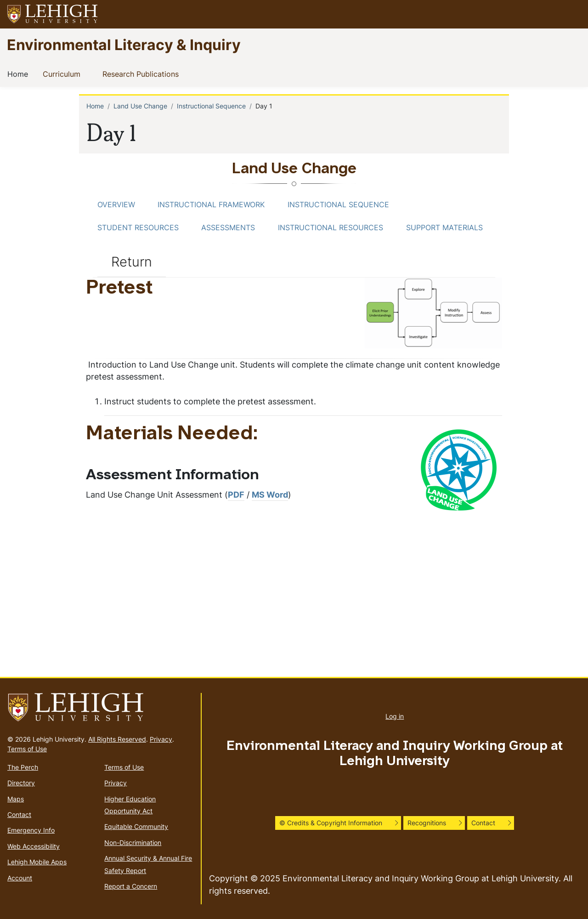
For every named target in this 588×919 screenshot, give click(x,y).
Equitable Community (136, 826)
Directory (21, 783)
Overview (116, 204)
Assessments (228, 227)
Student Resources (138, 227)
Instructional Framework (211, 204)
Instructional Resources (331, 227)
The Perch (23, 767)
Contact (19, 814)
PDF (236, 495)
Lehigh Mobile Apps (37, 862)
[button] (572, 14)
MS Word (270, 495)
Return (132, 261)
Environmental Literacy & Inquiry (124, 44)
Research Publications (142, 74)
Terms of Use (27, 749)
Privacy (161, 739)
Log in (395, 716)
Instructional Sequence (211, 106)
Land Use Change (140, 106)
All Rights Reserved (117, 739)
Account (20, 878)
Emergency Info (31, 830)
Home (20, 74)
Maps (16, 799)
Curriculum (63, 74)
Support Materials (444, 227)
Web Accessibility (34, 846)
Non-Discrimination (133, 842)
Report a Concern (131, 886)
